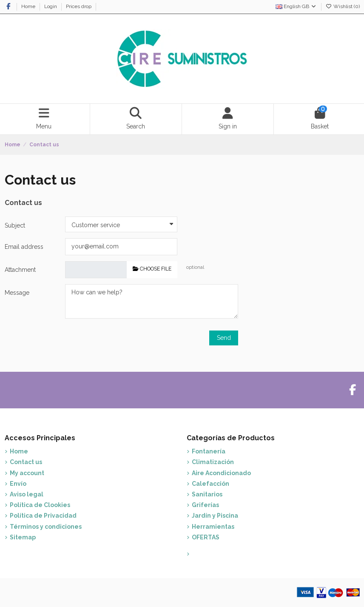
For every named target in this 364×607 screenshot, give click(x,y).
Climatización (213, 462)
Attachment (20, 270)
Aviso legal (27, 494)
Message (17, 293)
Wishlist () (343, 6)
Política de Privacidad (43, 516)
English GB (296, 6)
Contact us (26, 462)
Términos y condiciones (46, 527)
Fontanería (209, 451)
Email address (24, 247)
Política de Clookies (40, 505)
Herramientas (213, 527)
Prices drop (79, 6)
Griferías (205, 505)
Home (29, 6)
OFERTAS (206, 537)
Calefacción (210, 484)
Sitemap (23, 537)
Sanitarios (207, 494)
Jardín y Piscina (215, 516)
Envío (18, 484)
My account (27, 473)
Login (51, 6)
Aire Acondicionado (221, 473)
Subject (15, 225)
